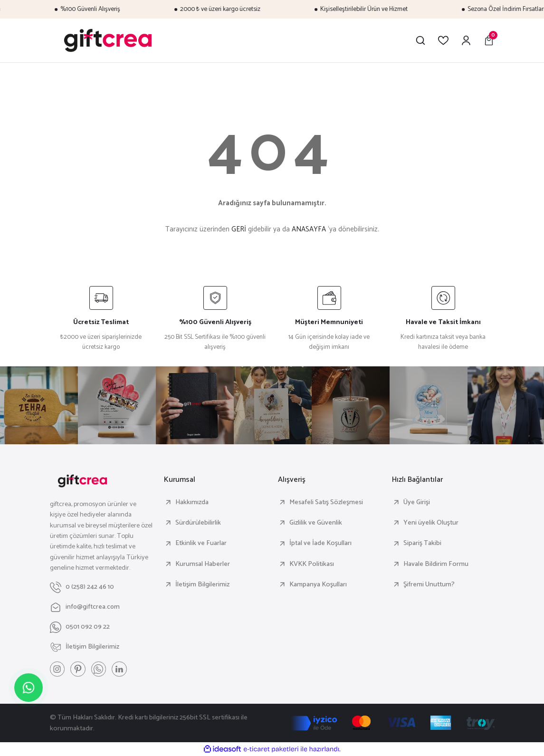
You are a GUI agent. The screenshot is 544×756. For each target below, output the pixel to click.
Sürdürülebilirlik (198, 523)
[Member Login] (466, 40)
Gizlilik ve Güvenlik (316, 523)
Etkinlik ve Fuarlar (201, 543)
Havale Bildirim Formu (436, 564)
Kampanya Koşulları (318, 584)
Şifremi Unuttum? (429, 584)
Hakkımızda (192, 502)
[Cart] (489, 40)
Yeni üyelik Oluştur (431, 523)
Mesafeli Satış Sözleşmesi (326, 502)
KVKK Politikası (312, 564)
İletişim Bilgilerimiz (202, 584)
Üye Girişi (417, 502)
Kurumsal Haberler (203, 564)
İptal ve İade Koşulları (320, 543)
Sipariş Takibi (422, 543)
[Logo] (108, 40)
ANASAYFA (309, 229)
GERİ (239, 229)
